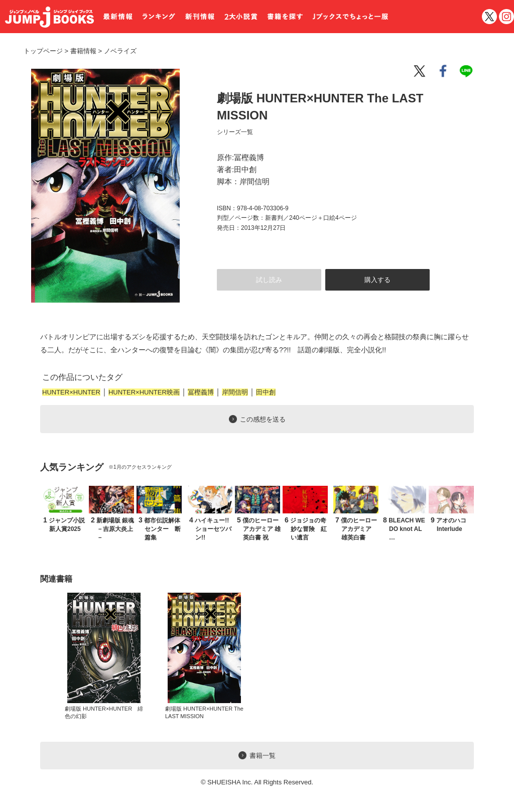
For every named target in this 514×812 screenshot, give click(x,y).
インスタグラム (506, 17)
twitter (489, 17)
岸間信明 (235, 392)
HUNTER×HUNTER (71, 392)
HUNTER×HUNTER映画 (144, 392)
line (468, 71)
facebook (444, 71)
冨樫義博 (201, 392)
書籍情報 (83, 51)
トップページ (43, 51)
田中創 (266, 392)
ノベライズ (116, 51)
